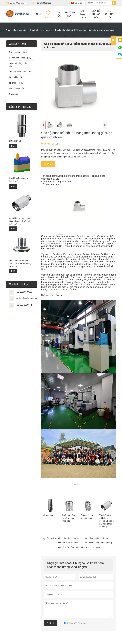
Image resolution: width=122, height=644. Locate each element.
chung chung (15, 141)
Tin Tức (58, 14)
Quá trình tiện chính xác (41, 30)
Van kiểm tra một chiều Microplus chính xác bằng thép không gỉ (21, 221)
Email (48, 164)
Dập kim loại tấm (17, 88)
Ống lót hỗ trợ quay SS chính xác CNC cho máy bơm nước (20, 264)
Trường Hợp (70, 14)
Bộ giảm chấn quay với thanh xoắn (20, 180)
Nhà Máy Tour (83, 14)
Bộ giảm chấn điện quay (20, 58)
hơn (13, 146)
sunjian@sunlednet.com (20, 3)
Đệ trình (51, 623)
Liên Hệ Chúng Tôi (96, 14)
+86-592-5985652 (24, 305)
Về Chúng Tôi (109, 14)
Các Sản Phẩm (48, 14)
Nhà (39, 14)
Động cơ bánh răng (18, 52)
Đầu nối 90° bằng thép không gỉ (98, 543)
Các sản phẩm (20, 30)
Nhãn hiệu (47, 144)
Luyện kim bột (16, 77)
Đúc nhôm (14, 94)
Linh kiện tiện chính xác (69, 538)
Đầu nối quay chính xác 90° (96, 538)
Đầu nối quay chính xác (69, 543)
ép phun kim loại (17, 83)
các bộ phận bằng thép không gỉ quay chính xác (80, 547)
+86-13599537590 (43, 3)
